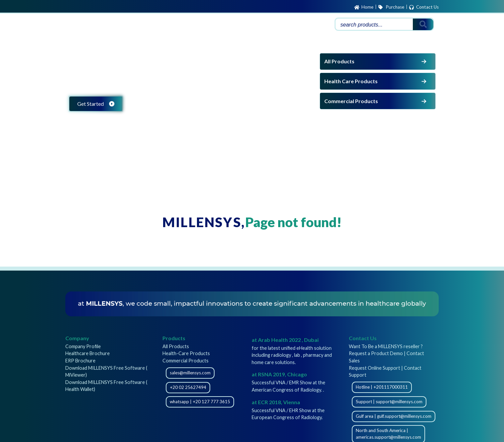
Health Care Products (376, 81)
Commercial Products (376, 101)
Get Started (96, 104)
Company (77, 338)
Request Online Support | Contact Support (385, 372)
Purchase (391, 7)
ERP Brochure (80, 361)
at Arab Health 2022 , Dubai (285, 340)
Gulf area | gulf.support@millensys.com (394, 416)
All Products (376, 61)
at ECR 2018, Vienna (276, 402)
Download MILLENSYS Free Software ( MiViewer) (106, 372)
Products (175, 25)
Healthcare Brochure (88, 353)
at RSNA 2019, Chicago (279, 374)
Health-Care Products (186, 353)
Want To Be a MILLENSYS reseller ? (386, 346)
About (283, 25)
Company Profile (83, 346)
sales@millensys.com (190, 373)
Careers (261, 25)
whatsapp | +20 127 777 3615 (200, 402)
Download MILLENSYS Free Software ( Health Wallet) (106, 386)
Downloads (233, 25)
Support (205, 25)
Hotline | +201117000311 (382, 387)
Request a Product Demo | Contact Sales (386, 357)
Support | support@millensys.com (389, 402)
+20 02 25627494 (188, 387)
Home (364, 7)
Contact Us (424, 7)
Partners (307, 25)
